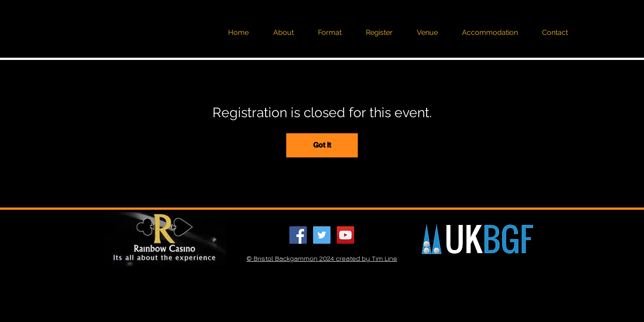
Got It (322, 145)
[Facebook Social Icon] (298, 235)
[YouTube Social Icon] (345, 235)
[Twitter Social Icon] (322, 235)
